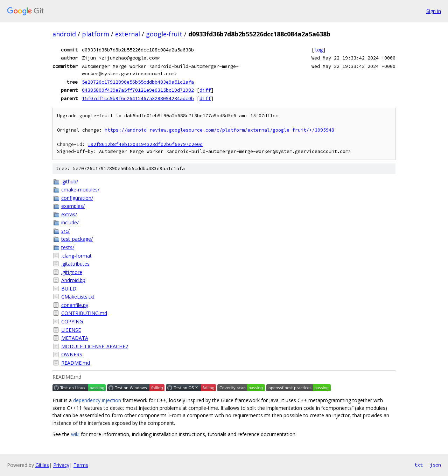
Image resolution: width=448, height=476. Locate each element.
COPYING (72, 321)
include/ (70, 222)
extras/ (69, 214)
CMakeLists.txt (78, 297)
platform (96, 34)
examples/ (73, 206)
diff (205, 90)
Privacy (61, 465)
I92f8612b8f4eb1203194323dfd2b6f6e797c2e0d (145, 144)
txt (419, 465)
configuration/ (77, 198)
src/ (65, 231)
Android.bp (73, 280)
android (64, 34)
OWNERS (72, 354)
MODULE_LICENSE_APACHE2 (95, 346)
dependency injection (97, 400)
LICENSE (71, 330)
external (128, 34)
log (318, 50)
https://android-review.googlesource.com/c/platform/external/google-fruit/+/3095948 (219, 130)
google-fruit (164, 34)
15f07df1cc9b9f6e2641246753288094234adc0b (138, 98)
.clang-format (76, 256)
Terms (81, 465)
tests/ (68, 247)
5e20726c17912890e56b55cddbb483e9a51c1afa (138, 82)
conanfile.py (75, 305)
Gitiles (42, 465)
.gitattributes (75, 264)
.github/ (70, 181)
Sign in (434, 11)
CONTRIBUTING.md (84, 313)
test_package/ (77, 239)
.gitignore (72, 272)
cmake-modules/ (80, 190)
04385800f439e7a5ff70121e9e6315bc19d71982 (138, 90)
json (435, 465)
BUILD (69, 289)
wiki (75, 434)
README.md (76, 363)
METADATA (75, 338)
